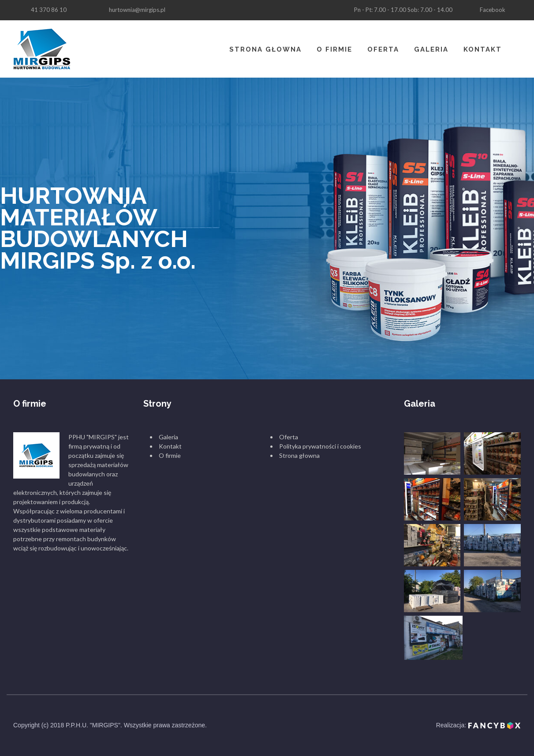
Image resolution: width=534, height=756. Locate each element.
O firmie (334, 49)
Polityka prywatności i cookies (320, 446)
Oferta (383, 49)
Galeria (431, 49)
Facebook (493, 10)
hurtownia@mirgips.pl (137, 10)
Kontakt (483, 49)
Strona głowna (265, 49)
